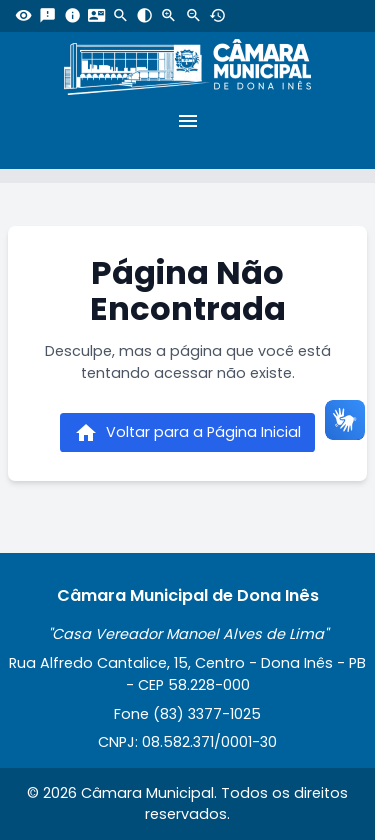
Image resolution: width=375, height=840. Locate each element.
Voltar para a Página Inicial (187, 433)
